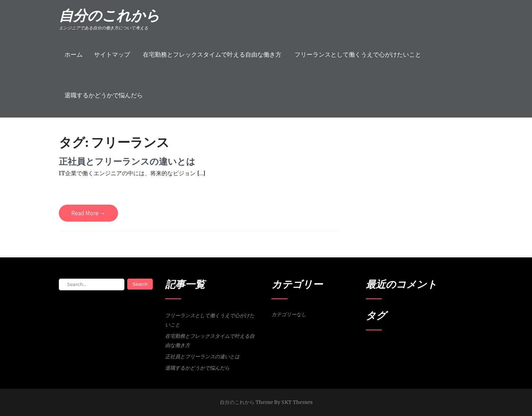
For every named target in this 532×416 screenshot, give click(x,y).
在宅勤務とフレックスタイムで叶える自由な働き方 (212, 55)
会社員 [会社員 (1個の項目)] (396, 346)
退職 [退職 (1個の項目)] (424, 346)
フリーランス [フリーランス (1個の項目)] (377, 346)
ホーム (74, 55)
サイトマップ (112, 55)
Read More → (88, 213)
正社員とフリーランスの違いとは (127, 161)
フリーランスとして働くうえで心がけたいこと (358, 55)
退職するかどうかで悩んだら (104, 95)
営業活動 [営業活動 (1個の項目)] (411, 346)
